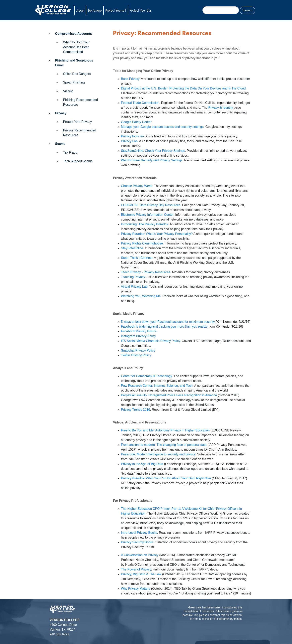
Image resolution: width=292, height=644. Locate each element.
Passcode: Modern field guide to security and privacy (158, 454)
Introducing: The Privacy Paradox (144, 224)
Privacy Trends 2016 (135, 410)
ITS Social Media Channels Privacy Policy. (151, 341)
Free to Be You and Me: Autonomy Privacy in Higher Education (165, 430)
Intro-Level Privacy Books (139, 533)
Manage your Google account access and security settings (162, 127)
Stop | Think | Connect (137, 258)
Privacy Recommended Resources (79, 133)
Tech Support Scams (78, 161)
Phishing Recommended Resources (80, 102)
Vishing (68, 91)
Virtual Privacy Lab (134, 287)
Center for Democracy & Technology (146, 376)
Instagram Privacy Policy (138, 336)
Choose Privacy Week (137, 186)
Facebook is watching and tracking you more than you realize (164, 326)
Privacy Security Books (137, 542)
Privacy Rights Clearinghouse (142, 243)
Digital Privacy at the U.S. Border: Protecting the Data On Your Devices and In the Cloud (183, 88)
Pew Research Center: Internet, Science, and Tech (157, 386)
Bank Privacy (130, 79)
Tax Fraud (70, 153)
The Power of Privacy (136, 569)
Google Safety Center (136, 122)
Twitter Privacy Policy (136, 355)
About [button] (80, 10)
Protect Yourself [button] (116, 10)
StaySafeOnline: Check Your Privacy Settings (153, 151)
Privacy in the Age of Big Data (142, 464)
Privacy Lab (129, 141)
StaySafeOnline (132, 248)
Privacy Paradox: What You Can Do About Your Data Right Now (166, 478)
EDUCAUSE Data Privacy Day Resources (151, 205)
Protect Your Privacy (77, 122)
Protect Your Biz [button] (140, 10)
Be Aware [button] (95, 10)
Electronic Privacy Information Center (147, 215)
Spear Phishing (74, 82)
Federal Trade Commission (140, 103)
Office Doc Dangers (77, 74)
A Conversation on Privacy (140, 555)
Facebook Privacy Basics (139, 331)
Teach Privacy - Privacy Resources (146, 272)
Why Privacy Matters (136, 589)
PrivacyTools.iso (132, 136)
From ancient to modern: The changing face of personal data (164, 445)
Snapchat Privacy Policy (138, 350)
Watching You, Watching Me (141, 296)
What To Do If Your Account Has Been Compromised (76, 47)
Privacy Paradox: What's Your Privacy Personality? (157, 234)
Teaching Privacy (133, 277)
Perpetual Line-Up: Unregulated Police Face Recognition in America (169, 395)
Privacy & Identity (221, 108)
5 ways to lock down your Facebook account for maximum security (168, 322)
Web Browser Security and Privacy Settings (152, 160)
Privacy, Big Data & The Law (141, 574)
